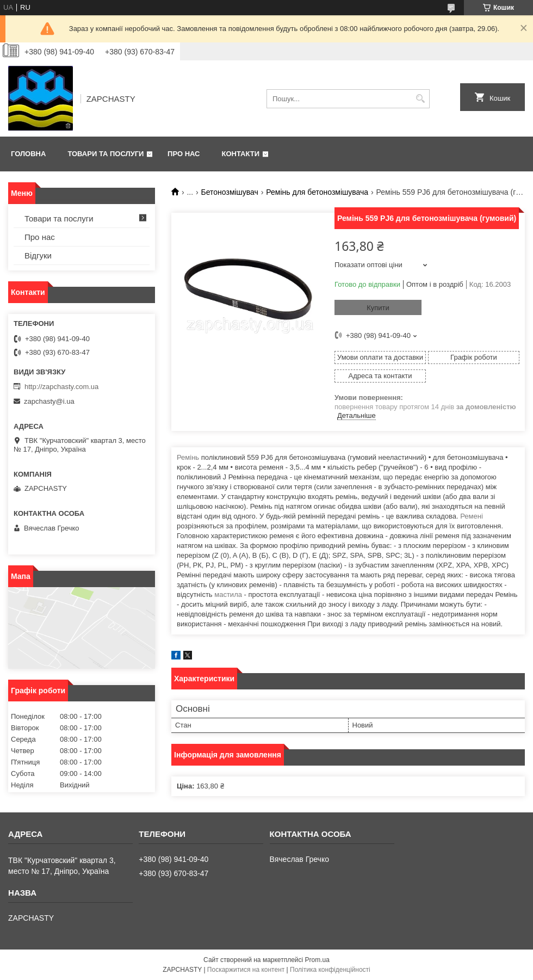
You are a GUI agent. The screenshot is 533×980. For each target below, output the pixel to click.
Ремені (472, 516)
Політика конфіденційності (330, 970)
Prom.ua (317, 960)
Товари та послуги (106, 154)
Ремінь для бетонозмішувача (317, 192)
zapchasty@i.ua (49, 401)
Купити (378, 308)
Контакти (241, 154)
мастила (228, 594)
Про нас (184, 154)
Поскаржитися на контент (246, 970)
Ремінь (188, 457)
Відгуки (38, 255)
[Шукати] (420, 99)
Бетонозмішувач (230, 192)
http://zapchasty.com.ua (61, 387)
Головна (28, 154)
